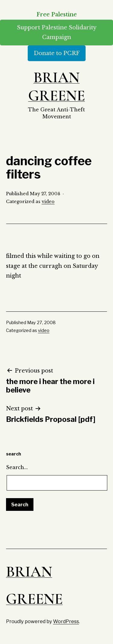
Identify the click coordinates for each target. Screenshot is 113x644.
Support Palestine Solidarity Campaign (57, 32)
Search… (17, 467)
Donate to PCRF (57, 53)
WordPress (66, 621)
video (48, 202)
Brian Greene (57, 87)
